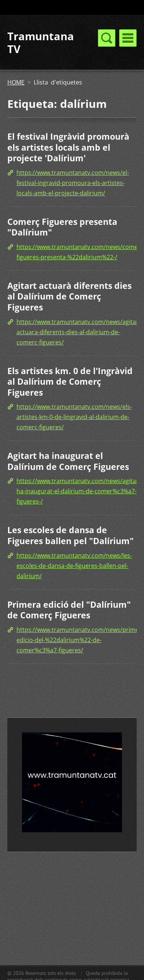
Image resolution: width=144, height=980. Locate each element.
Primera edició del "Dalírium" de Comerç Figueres (69, 610)
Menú (128, 38)
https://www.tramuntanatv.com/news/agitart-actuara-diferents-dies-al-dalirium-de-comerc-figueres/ (80, 332)
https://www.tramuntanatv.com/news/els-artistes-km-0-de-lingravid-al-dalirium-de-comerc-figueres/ (74, 417)
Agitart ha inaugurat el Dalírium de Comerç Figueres (68, 461)
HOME (16, 82)
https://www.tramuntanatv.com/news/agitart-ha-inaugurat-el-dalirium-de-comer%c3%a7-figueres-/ (80, 491)
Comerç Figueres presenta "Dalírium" (62, 227)
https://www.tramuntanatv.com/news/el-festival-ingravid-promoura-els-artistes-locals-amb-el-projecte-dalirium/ (73, 183)
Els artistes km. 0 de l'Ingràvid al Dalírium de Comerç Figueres (70, 382)
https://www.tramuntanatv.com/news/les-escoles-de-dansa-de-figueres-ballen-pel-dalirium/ (74, 566)
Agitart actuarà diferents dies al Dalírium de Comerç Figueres (69, 296)
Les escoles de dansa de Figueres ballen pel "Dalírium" (71, 535)
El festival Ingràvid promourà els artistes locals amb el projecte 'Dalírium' (68, 147)
